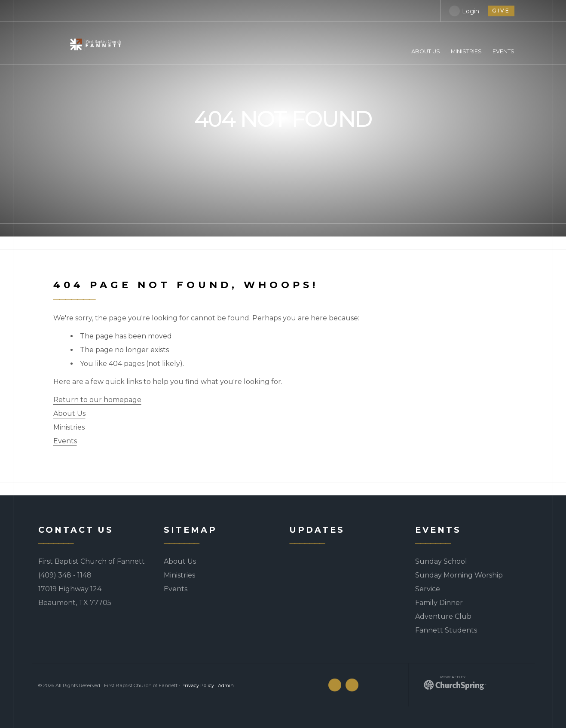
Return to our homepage (97, 400)
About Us (69, 413)
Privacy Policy (198, 685)
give (501, 11)
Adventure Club (443, 616)
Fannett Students (446, 630)
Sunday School (441, 561)
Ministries (69, 427)
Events (65, 441)
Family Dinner (439, 603)
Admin (226, 685)
